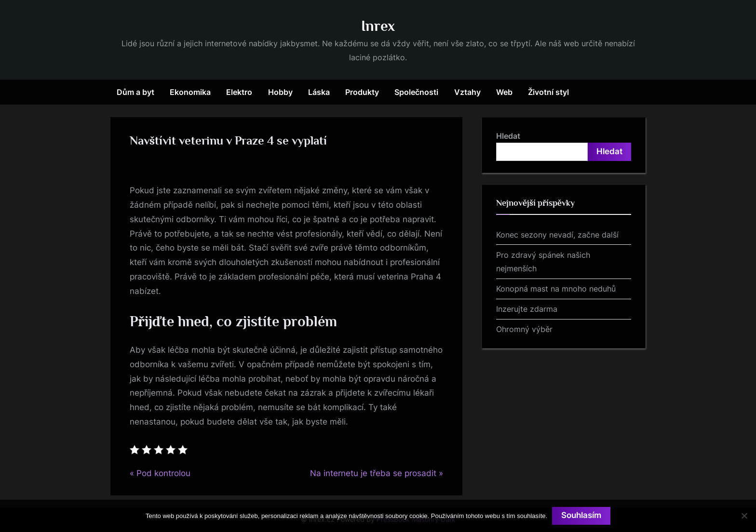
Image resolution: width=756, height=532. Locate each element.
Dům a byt (135, 92)
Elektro (239, 92)
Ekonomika (190, 92)
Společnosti (416, 92)
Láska (319, 92)
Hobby (280, 92)
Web (504, 92)
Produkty (362, 92)
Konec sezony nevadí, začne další (557, 235)
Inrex (378, 26)
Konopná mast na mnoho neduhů (556, 289)
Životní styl (548, 92)
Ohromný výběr (524, 329)
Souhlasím (581, 516)
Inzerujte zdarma (527, 309)
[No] (744, 516)
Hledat (508, 136)
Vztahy (467, 92)
